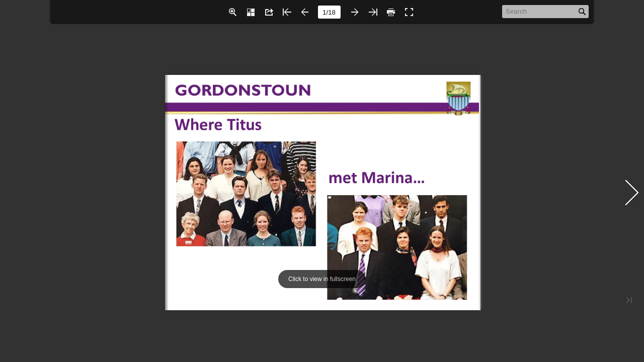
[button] (232, 12)
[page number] (329, 12)
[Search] (540, 11)
